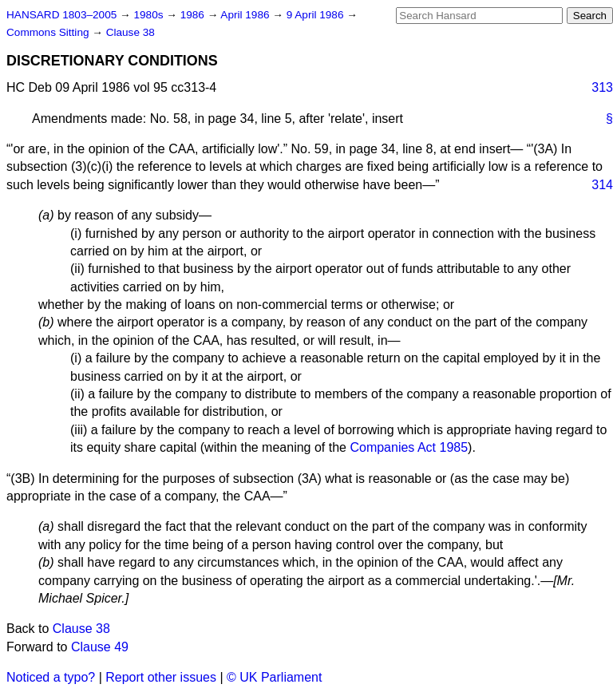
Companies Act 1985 (409, 447)
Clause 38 (131, 32)
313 (602, 87)
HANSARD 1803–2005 (61, 15)
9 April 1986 (317, 15)
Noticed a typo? (51, 677)
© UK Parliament (274, 677)
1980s (150, 15)
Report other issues (161, 677)
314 (602, 185)
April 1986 (246, 15)
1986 (194, 15)
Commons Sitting (49, 32)
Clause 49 (100, 647)
